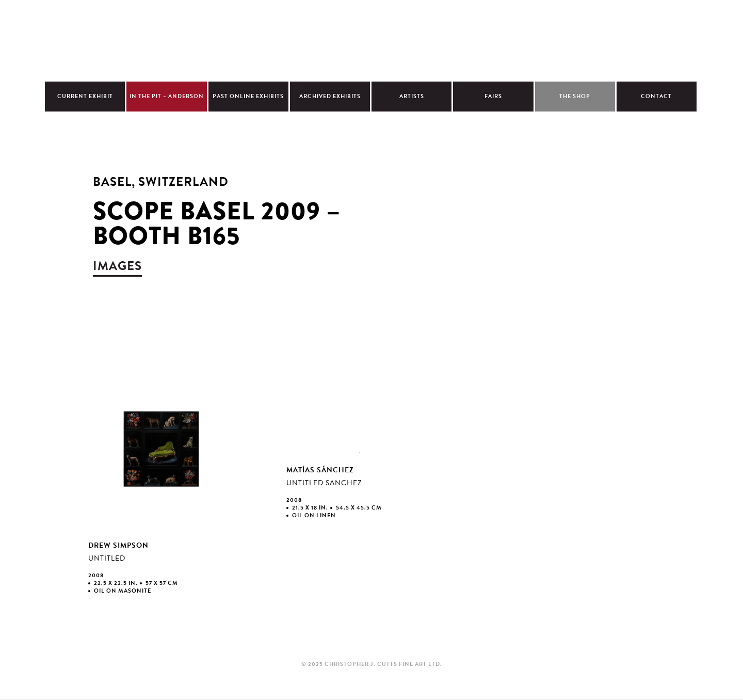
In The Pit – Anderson (167, 96)
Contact (656, 96)
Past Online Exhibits (248, 96)
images (117, 266)
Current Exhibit (85, 96)
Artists (412, 96)
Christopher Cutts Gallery (372, 39)
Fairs (493, 96)
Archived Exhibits (330, 96)
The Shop (575, 96)
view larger (161, 491)
